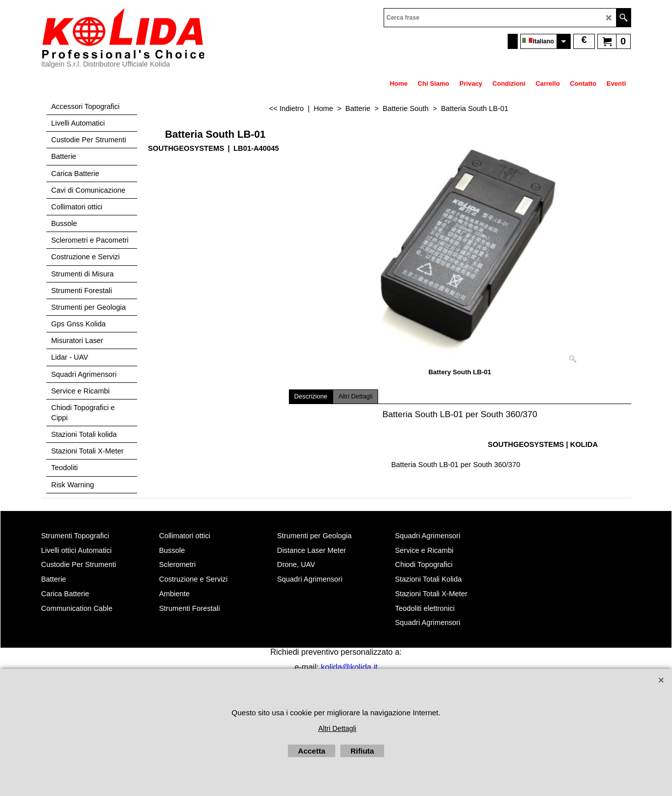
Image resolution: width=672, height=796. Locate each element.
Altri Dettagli (355, 396)
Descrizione (311, 396)
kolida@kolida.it (349, 667)
